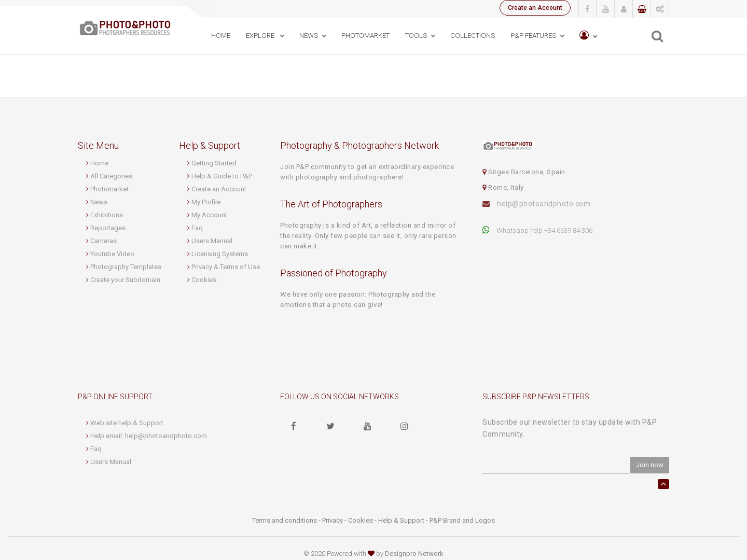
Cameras (103, 241)
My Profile (206, 202)
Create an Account (535, 8)
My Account (209, 215)
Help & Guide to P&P (222, 176)
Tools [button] (416, 36)
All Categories (111, 176)
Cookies (204, 280)
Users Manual (212, 241)
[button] (588, 36)
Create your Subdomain (125, 280)
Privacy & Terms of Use (226, 267)
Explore (261, 36)
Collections (473, 36)
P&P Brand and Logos (462, 520)
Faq (197, 228)
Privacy (333, 520)
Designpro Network (414, 554)
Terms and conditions (285, 520)
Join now (650, 465)
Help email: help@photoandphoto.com (149, 436)
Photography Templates (126, 267)
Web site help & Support (127, 423)
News (99, 202)
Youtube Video (112, 254)
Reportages (108, 228)
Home (221, 36)
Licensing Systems (220, 254)
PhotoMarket (365, 36)
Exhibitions (107, 215)
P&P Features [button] (533, 36)
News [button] (309, 36)
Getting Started (214, 163)
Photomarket (109, 189)
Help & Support (401, 520)
